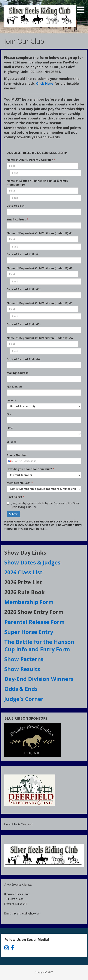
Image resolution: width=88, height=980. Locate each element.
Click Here (45, 83)
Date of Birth (16, 206)
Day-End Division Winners (39, 679)
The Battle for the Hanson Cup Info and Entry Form (39, 645)
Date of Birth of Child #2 (23, 289)
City (9, 414)
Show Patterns (25, 659)
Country (11, 400)
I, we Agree (15, 497)
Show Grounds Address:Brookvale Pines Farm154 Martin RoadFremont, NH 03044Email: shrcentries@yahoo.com (22, 899)
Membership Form (29, 602)
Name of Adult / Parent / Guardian (31, 160)
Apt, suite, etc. (15, 387)
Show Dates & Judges (33, 562)
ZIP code (12, 442)
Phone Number (17, 455)
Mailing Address (18, 373)
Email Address (17, 219)
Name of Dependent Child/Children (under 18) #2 (40, 268)
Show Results (23, 669)
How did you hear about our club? (30, 469)
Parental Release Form (35, 622)
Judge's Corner (24, 699)
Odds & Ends (22, 689)
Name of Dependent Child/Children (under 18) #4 (40, 338)
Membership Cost (20, 483)
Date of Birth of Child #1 (23, 254)
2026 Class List (23, 572)
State (10, 428)
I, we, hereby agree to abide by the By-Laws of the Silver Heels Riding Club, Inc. (43, 505)
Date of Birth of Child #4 (23, 359)
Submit (13, 514)
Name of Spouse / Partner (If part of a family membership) (37, 183)
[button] (82, 7)
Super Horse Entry (29, 632)
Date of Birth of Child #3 (23, 324)
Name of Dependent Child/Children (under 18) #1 (40, 233)
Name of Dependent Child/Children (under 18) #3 (40, 303)
